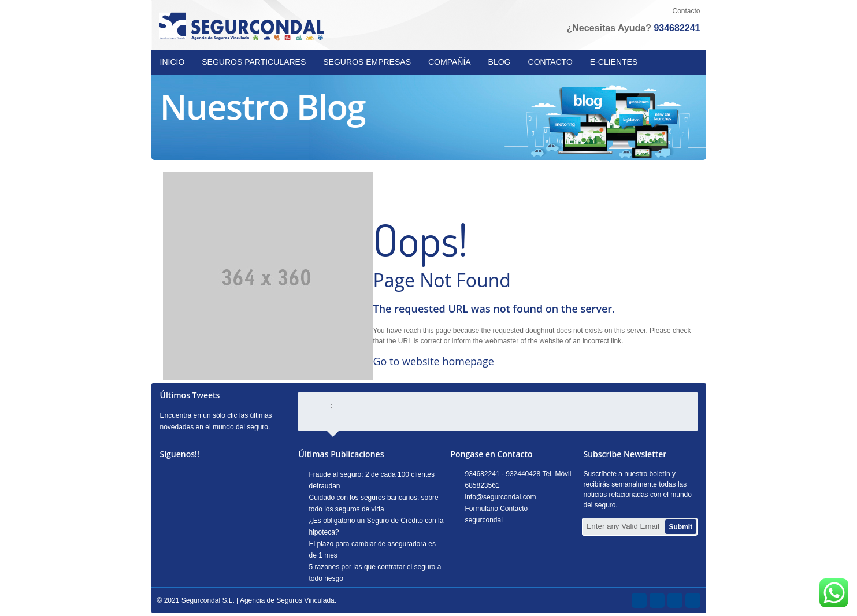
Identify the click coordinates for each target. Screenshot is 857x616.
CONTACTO (550, 62)
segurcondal (484, 520)
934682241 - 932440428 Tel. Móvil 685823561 (518, 480)
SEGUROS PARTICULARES (254, 62)
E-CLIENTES (614, 62)
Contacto (686, 11)
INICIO (172, 62)
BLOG (500, 62)
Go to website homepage (434, 361)
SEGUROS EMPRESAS (367, 62)
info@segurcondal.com (501, 497)
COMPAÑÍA (450, 62)
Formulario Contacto (497, 509)
